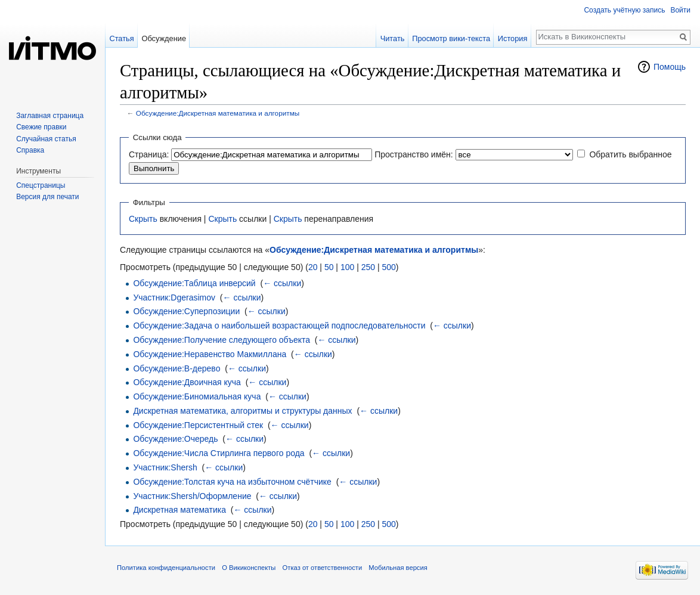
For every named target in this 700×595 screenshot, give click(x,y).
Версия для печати (47, 197)
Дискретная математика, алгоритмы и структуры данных (242, 411)
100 (347, 267)
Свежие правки (41, 127)
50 (329, 267)
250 (368, 267)
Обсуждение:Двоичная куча (187, 382)
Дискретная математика (179, 510)
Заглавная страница (50, 116)
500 (388, 267)
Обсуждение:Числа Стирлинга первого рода (219, 453)
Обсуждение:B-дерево (176, 368)
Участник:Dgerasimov (174, 297)
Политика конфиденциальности (166, 568)
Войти (680, 10)
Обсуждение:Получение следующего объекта (222, 340)
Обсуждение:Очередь (175, 439)
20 (313, 267)
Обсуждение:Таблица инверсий (194, 283)
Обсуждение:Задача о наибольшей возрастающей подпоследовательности (279, 326)
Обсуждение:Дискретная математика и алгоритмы (218, 113)
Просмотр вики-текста (451, 38)
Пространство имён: (414, 154)
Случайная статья (46, 139)
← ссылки (282, 283)
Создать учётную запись (624, 10)
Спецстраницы (41, 185)
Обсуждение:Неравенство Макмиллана (210, 354)
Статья (121, 38)
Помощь (670, 67)
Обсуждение (164, 38)
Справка (30, 150)
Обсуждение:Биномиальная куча (197, 396)
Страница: (149, 154)
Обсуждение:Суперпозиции (186, 311)
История (513, 38)
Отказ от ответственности (323, 568)
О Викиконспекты (249, 568)
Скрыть (143, 219)
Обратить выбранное (630, 154)
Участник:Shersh (165, 467)
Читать (393, 38)
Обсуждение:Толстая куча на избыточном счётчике (232, 482)
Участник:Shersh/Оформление (192, 496)
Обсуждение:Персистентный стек (198, 425)
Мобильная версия (398, 568)
